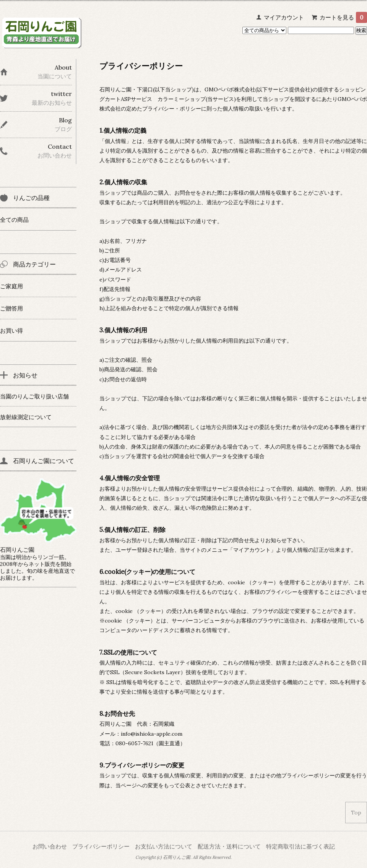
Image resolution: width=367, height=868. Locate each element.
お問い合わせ (50, 846)
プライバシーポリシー (101, 846)
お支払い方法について (164, 846)
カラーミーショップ (182, 99)
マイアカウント (284, 17)
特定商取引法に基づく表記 (300, 846)
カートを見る (343, 17)
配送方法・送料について (229, 846)
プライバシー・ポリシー (172, 109)
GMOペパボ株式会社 (230, 89)
